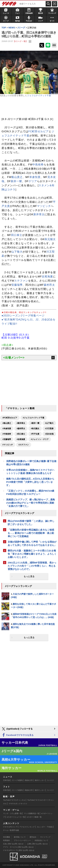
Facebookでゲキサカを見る (18, 735)
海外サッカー (40, 780)
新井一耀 (16, 181)
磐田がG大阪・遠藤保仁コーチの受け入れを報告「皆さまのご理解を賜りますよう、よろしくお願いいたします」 (32, 554)
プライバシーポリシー (22, 840)
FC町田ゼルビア (39, 131)
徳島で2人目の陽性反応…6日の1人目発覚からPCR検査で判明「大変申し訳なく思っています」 (30, 482)
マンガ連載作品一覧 (32, 813)
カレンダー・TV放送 (45, 827)
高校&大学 (29, 780)
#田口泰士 (21, 434)
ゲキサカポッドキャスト (18, 804)
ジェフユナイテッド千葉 (39, 96)
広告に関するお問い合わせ (13, 844)
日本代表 (6, 780)
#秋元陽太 (35, 429)
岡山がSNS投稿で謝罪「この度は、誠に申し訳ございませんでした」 (31, 523)
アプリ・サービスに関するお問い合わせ (18, 847)
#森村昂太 (21, 429)
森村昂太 (49, 285)
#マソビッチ (8, 445)
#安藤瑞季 (7, 439)
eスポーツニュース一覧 (16, 817)
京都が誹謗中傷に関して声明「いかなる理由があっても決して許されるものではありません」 (32, 543)
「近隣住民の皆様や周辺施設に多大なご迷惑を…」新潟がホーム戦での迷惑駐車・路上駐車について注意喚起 (31, 533)
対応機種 (6, 837)
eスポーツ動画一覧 (34, 817)
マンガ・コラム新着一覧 (12, 813)
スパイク (50, 780)
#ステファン (24, 445)
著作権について (20, 837)
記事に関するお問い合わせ (38, 844)
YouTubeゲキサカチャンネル (14, 800)
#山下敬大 (49, 423)
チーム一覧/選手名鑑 (11, 830)
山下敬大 (17, 252)
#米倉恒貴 (7, 429)
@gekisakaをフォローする (17, 729)
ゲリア (33, 181)
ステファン (21, 281)
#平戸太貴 (35, 434)
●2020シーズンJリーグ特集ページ (23, 316)
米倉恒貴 (35, 177)
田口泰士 (17, 235)
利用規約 (6, 840)
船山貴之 (17, 177)
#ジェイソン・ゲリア (40, 439)
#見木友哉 (49, 434)
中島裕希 (38, 165)
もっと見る (29, 576)
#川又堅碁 (49, 429)
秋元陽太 (50, 239)
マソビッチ (44, 206)
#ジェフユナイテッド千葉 (34, 418)
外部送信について (41, 840)
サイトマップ (45, 837)
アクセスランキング (27, 827)
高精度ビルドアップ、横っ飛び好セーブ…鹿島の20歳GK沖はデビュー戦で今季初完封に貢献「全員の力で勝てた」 (31, 503)
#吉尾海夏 (21, 439)
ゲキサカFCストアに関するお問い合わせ (19, 850)
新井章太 (39, 214)
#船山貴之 (7, 423)
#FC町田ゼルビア (10, 418)
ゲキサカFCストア (10, 827)
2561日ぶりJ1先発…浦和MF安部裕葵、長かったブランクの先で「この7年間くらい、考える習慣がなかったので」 (32, 566)
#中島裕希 (7, 434)
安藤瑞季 (17, 285)
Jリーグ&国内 (17, 780)
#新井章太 (21, 423)
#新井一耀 (35, 423)
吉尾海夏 (47, 277)
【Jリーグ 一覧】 (20, 41)
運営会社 (33, 837)
